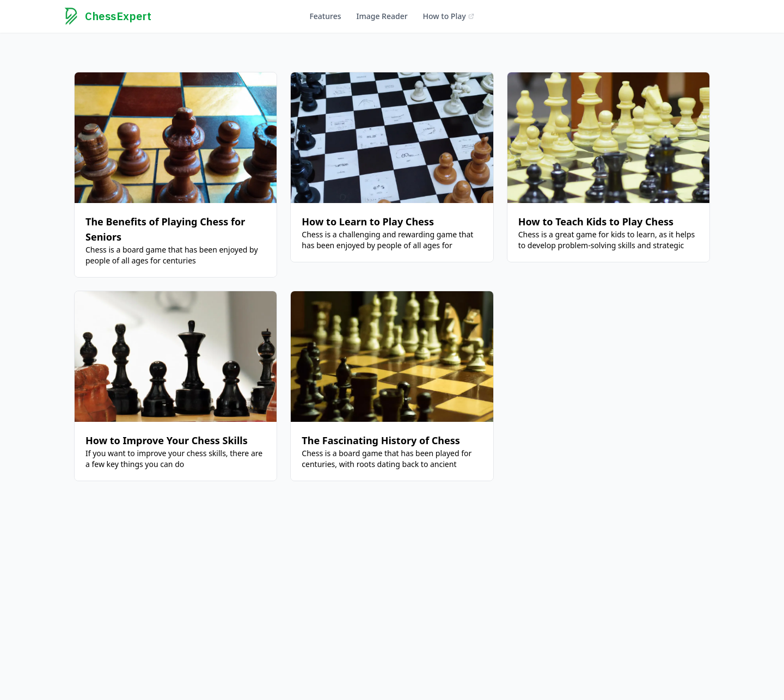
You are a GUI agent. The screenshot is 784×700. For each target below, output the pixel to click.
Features (325, 16)
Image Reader (382, 16)
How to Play (449, 16)
